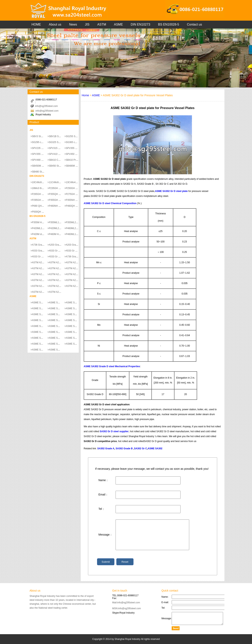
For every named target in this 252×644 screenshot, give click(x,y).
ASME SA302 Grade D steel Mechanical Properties (112, 366)
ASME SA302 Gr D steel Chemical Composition (110, 203)
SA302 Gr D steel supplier (114, 431)
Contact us (195, 24)
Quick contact (170, 591)
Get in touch (120, 591)
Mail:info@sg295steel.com (126, 603)
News (73, 24)
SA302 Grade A (106, 449)
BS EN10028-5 (169, 24)
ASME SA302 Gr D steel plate (171, 191)
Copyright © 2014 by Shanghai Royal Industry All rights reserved (126, 639)
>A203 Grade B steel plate (78, 245)
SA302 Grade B (124, 449)
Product (34, 122)
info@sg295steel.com (46, 106)
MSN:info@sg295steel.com (127, 608)
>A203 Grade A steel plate (61, 245)
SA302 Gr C (141, 449)
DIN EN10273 (140, 24)
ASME (118, 24)
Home (85, 95)
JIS (87, 24)
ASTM (102, 24)
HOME (36, 24)
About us (55, 24)
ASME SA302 (155, 449)
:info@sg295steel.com (47, 111)
